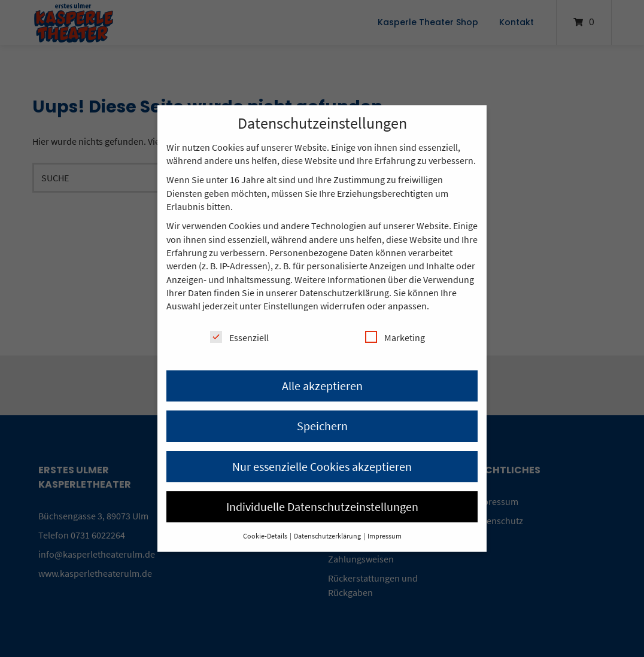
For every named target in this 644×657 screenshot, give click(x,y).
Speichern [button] (322, 426)
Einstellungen (291, 306)
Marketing (395, 337)
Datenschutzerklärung (344, 293)
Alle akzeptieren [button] (322, 386)
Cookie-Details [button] (266, 536)
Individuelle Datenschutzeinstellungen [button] (322, 507)
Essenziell (239, 337)
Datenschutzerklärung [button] (328, 536)
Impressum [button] (385, 536)
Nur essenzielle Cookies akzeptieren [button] (322, 466)
